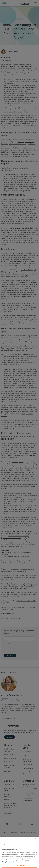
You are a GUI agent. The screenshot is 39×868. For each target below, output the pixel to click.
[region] (19, 852)
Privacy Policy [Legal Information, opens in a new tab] (11, 862)
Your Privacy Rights (19, 866)
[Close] (35, 839)
